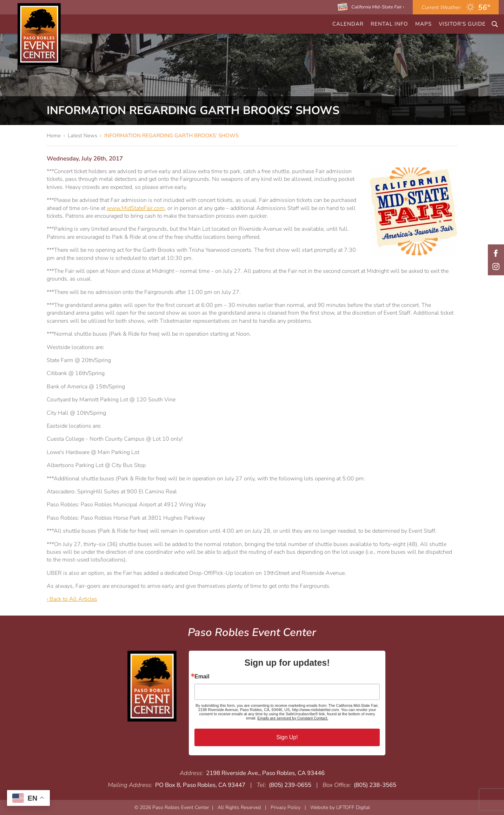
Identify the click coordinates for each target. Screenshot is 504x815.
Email (202, 677)
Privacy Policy (286, 807)
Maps (423, 24)
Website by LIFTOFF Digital (340, 807)
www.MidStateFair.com (136, 208)
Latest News (82, 136)
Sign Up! (287, 737)
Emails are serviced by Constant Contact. (293, 718)
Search (495, 24)
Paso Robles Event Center (39, 34)
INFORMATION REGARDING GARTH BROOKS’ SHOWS (171, 136)
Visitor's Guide (462, 24)
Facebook (496, 253)
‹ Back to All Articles (72, 599)
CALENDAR (348, 24)
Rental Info (389, 24)
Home (54, 136)
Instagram (496, 267)
